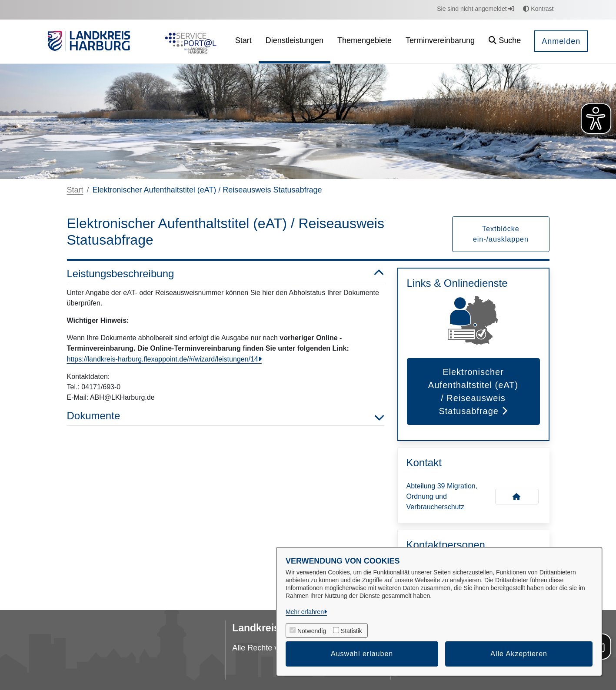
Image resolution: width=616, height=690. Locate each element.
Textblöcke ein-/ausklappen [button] (501, 234)
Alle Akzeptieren (519, 654)
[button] (505, 41)
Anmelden (561, 41)
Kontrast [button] (538, 9)
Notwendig (312, 631)
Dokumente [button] (226, 416)
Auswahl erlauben (362, 654)
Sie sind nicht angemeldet (476, 9)
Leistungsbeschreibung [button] (226, 274)
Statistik (351, 631)
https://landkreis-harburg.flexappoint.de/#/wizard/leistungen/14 (163, 359)
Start (75, 190)
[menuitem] (243, 41)
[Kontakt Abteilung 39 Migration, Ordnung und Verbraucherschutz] (517, 497)
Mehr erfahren (305, 612)
